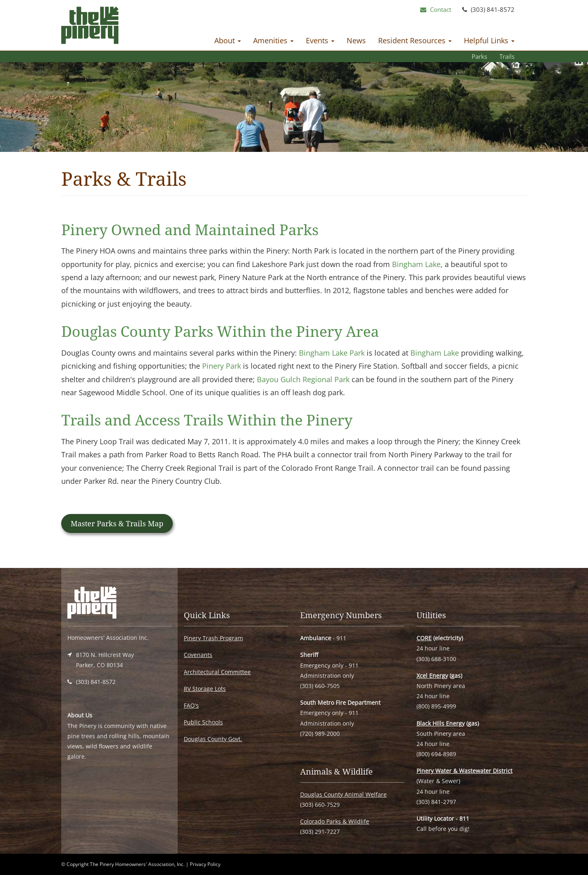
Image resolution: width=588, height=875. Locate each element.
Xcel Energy (432, 676)
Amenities (273, 40)
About (228, 40)
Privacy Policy (205, 864)
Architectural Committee (217, 672)
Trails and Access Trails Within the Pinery (207, 420)
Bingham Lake (416, 264)
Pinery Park (222, 366)
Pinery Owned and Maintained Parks (190, 230)
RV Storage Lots (205, 689)
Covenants (198, 655)
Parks (479, 56)
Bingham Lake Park (332, 353)
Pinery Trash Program (213, 638)
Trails (507, 56)
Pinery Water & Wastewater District (464, 771)
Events (320, 40)
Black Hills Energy (441, 723)
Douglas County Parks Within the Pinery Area (220, 331)
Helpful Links (489, 40)
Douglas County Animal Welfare (343, 794)
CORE (424, 638)
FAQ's (191, 705)
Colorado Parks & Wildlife (335, 821)
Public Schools (203, 722)
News (356, 40)
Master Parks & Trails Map (117, 523)
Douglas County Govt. (213, 739)
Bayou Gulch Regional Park (303, 379)
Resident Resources (415, 40)
